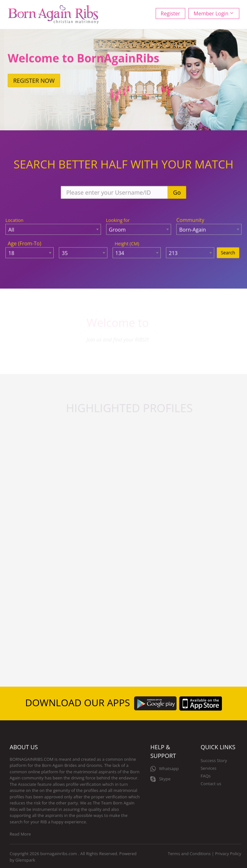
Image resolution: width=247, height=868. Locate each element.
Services (209, 768)
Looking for (118, 221)
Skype (160, 779)
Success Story (214, 760)
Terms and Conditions (189, 854)
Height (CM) (127, 244)
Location (14, 221)
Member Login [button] (213, 13)
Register (170, 13)
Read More (20, 834)
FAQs (206, 776)
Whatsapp (164, 769)
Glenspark (25, 860)
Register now (34, 82)
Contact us (211, 784)
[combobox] (53, 230)
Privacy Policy (228, 854)
